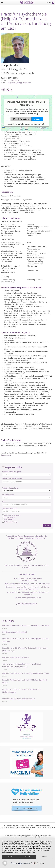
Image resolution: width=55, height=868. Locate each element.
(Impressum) (6, 455)
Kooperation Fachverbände (33, 828)
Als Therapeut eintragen (11, 826)
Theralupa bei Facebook (27, 826)
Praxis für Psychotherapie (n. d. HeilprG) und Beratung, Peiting (26, 673)
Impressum (19, 828)
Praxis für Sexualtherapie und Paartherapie (19, 699)
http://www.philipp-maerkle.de (20, 83)
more (44, 857)
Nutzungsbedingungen (43, 826)
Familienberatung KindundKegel (15, 632)
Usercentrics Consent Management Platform (31, 124)
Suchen (47, 525)
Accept (37, 119)
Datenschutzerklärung (7, 828)
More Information (21, 119)
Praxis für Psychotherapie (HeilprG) (15, 657)
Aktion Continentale (49, 828)
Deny (11, 857)
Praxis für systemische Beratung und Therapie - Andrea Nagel (26, 625)
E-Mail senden (13, 80)
